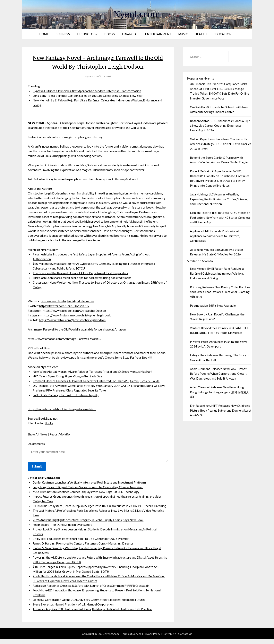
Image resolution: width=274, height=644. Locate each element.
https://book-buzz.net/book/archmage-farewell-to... (63, 409)
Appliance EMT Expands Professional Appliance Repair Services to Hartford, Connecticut (215, 236)
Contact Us (185, 638)
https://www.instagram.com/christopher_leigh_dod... (78, 315)
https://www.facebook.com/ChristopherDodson (75, 310)
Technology (87, 34)
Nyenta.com (137, 14)
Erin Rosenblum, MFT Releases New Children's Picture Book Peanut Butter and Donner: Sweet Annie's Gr (221, 410)
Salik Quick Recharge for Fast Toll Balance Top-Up (67, 395)
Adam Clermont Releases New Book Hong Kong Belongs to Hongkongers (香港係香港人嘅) (220, 392)
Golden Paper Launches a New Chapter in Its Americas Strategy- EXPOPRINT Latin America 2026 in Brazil (221, 144)
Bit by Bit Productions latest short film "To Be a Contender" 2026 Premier (82, 543)
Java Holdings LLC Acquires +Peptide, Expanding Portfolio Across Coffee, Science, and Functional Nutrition (219, 199)
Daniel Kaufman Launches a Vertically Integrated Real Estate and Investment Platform (90, 482)
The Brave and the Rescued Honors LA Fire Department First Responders (81, 273)
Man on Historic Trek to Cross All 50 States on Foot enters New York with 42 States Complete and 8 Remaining (220, 217)
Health (201, 34)
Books (110, 34)
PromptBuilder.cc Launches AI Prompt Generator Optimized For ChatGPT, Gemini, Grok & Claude (98, 381)
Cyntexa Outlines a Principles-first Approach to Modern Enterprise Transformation (88, 91)
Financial (130, 34)
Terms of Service (131, 638)
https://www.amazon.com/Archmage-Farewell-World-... (65, 339)
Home (44, 34)
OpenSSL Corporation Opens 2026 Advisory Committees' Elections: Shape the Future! (90, 604)
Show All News (38, 434)
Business (63, 34)
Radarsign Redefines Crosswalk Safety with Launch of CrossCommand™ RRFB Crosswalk (92, 590)
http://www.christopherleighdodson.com (68, 301)
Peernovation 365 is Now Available (213, 305)
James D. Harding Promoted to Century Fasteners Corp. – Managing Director (84, 548)
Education (223, 34)
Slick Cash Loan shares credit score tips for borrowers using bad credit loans (83, 278)
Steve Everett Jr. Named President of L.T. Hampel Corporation (74, 609)
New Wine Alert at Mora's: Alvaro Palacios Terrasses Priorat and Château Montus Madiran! (94, 371)
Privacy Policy (152, 638)
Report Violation (61, 434)
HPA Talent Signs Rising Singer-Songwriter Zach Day (68, 376)
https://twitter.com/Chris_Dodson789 (65, 306)
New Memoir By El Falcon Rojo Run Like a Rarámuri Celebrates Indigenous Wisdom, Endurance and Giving (217, 273)
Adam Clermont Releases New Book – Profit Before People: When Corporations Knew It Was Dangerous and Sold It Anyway (218, 374)
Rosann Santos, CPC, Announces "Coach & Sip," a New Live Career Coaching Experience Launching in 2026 (220, 126)
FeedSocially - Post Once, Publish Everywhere (63, 529)
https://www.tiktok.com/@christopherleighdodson (73, 320)
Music (183, 34)
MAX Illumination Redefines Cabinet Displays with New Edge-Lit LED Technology (87, 492)
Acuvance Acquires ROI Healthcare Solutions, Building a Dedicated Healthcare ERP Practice (94, 614)
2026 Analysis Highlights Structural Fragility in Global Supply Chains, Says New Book (89, 524)
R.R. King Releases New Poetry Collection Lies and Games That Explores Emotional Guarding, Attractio (220, 292)
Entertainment (158, 34)
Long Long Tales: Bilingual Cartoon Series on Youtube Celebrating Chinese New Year (89, 95)
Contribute (169, 638)
